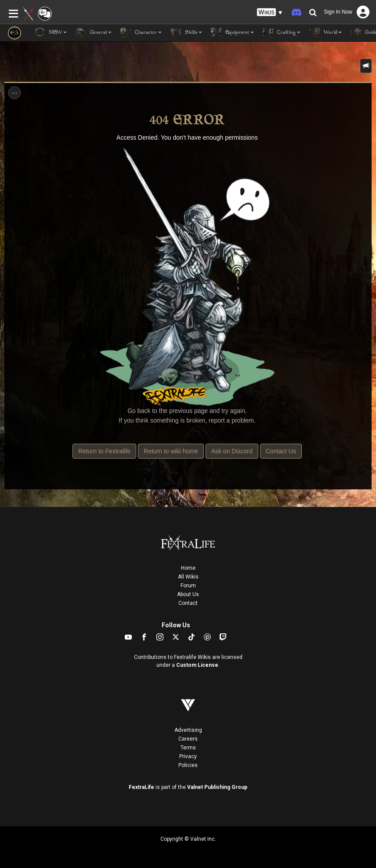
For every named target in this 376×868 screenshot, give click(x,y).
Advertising (188, 730)
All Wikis (188, 577)
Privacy (188, 756)
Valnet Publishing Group (217, 787)
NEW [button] (51, 33)
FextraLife (141, 787)
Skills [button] (186, 33)
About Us (188, 594)
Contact (188, 603)
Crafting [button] (282, 33)
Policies (188, 765)
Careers (188, 739)
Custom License (197, 665)
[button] (270, 13)
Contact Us (281, 451)
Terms (188, 748)
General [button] (94, 33)
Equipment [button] (232, 33)
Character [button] (141, 33)
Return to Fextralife (104, 451)
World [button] (325, 33)
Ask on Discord (232, 451)
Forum (188, 586)
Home (188, 568)
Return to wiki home (171, 451)
